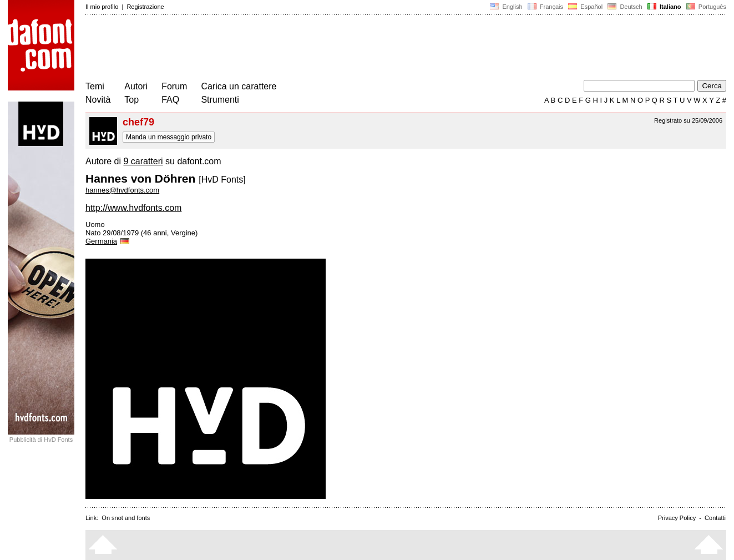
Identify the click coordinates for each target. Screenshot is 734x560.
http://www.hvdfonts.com (133, 208)
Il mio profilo (102, 7)
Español (585, 7)
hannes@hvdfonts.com (122, 190)
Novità (98, 100)
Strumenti (220, 100)
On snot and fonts (126, 518)
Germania (108, 241)
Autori (136, 86)
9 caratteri (143, 161)
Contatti (715, 518)
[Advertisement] (287, 49)
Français (545, 7)
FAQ (170, 100)
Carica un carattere (239, 86)
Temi (95, 86)
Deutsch (625, 7)
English (506, 7)
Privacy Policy (677, 518)
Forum (174, 86)
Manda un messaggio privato (169, 137)
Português (705, 7)
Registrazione (145, 7)
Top (131, 100)
